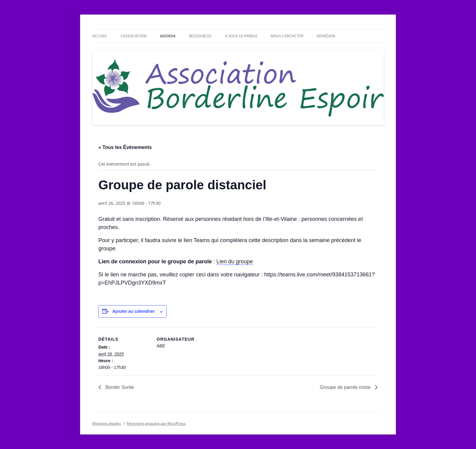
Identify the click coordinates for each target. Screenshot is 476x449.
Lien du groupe (235, 262)
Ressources (200, 36)
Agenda (168, 36)
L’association (134, 36)
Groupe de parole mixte (346, 387)
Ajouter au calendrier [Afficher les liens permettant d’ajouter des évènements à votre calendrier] (134, 311)
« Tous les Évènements (125, 147)
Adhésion (326, 36)
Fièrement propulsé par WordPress (156, 423)
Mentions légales (107, 423)
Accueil (100, 36)
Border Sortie (119, 387)
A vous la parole (241, 36)
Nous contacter (287, 36)
